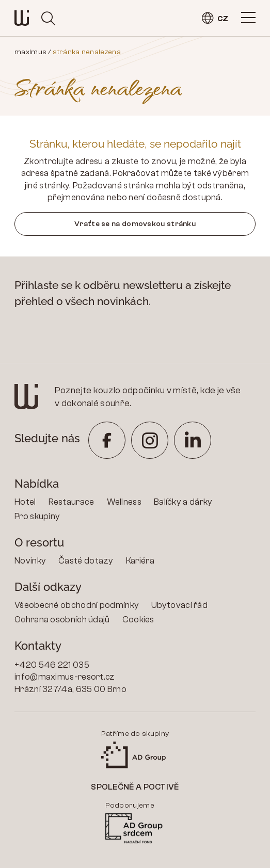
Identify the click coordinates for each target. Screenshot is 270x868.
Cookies (138, 620)
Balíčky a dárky (183, 502)
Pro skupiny (37, 516)
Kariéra (140, 561)
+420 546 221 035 (52, 665)
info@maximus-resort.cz (65, 677)
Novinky (30, 561)
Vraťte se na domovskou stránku (135, 224)
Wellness (124, 502)
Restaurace (72, 502)
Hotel (25, 502)
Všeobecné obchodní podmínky (77, 605)
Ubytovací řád (179, 605)
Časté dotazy (86, 561)
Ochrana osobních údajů (62, 620)
